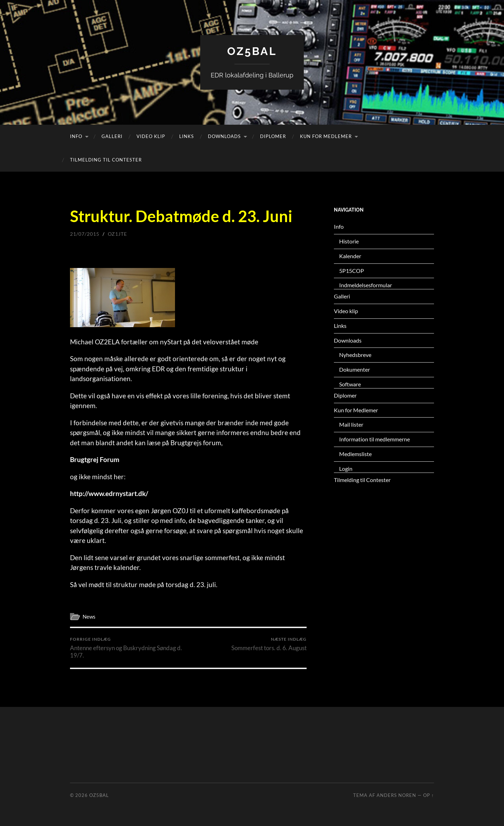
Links (187, 136)
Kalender (350, 256)
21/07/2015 (85, 234)
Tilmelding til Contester (106, 160)
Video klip (151, 136)
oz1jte (117, 234)
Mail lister (351, 424)
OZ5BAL (252, 51)
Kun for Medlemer (326, 136)
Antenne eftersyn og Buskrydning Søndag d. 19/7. (128, 648)
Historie (349, 241)
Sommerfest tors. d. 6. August (269, 644)
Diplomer (273, 136)
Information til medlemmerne (374, 439)
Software (350, 384)
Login (346, 469)
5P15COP (352, 271)
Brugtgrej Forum (95, 459)
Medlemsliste (355, 454)
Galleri (112, 136)
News (89, 617)
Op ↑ (429, 795)
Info (76, 136)
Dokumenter (355, 369)
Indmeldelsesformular (366, 285)
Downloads (224, 136)
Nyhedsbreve (355, 355)
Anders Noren (396, 795)
